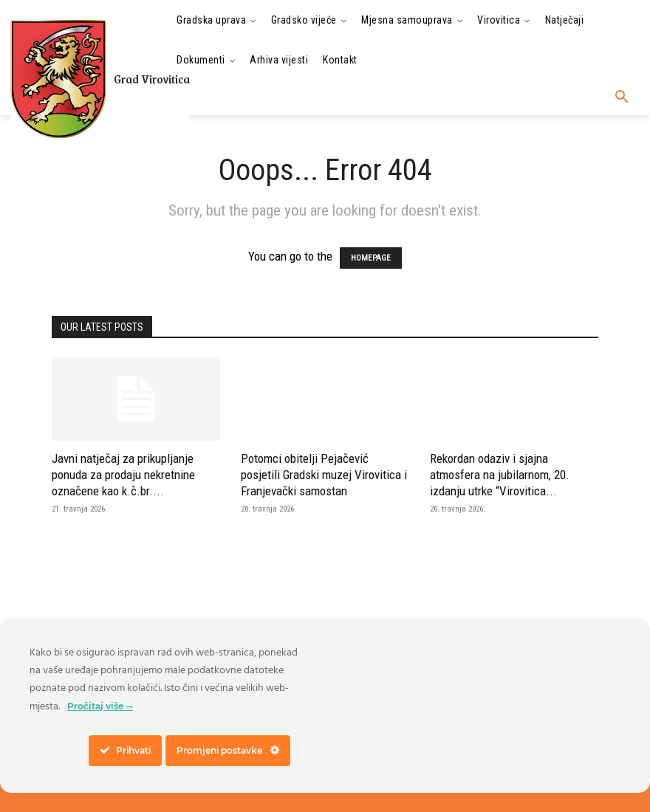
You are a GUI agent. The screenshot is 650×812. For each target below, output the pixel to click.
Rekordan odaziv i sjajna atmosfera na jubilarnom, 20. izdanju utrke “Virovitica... (500, 475)
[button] (622, 97)
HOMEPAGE (371, 258)
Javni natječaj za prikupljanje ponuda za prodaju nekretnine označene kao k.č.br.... (123, 475)
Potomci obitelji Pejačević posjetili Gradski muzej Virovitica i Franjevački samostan (324, 475)
